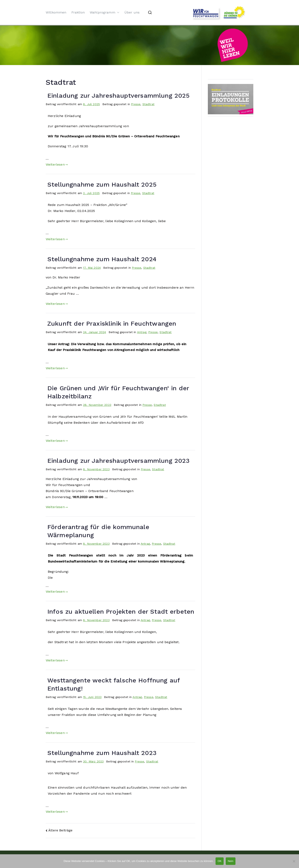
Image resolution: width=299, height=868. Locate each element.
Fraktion (78, 12)
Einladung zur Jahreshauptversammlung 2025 (119, 95)
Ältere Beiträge (60, 830)
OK (220, 861)
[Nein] (294, 861)
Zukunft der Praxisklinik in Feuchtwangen (112, 323)
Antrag (142, 332)
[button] (117, 13)
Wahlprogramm (105, 13)
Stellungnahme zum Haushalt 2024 (102, 259)
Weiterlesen (57, 164)
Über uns (132, 12)
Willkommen (56, 12)
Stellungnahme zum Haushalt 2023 (102, 753)
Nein (231, 861)
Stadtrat (148, 104)
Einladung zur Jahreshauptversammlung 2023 (119, 461)
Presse (136, 104)
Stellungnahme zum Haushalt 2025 (102, 184)
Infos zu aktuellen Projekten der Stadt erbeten (121, 611)
